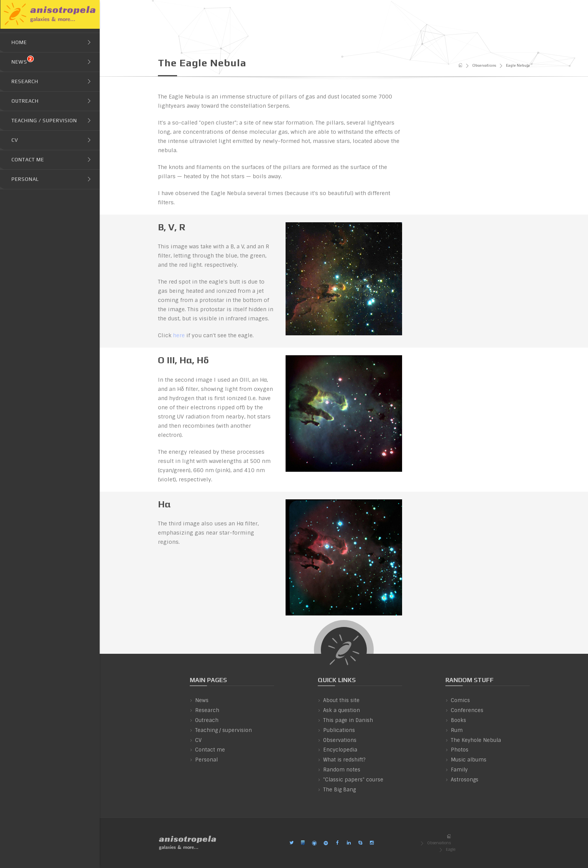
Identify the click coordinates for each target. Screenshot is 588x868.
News (202, 700)
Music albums (469, 760)
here (179, 335)
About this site (341, 700)
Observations (484, 65)
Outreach (207, 720)
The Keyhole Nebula (476, 740)
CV (198, 740)
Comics (460, 700)
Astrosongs (465, 780)
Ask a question (342, 710)
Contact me (210, 750)
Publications (339, 730)
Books (458, 720)
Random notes (342, 770)
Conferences (467, 710)
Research (207, 710)
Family (459, 770)
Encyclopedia (340, 750)
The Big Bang (339, 790)
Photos (460, 750)
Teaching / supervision (223, 730)
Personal (206, 760)
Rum (457, 730)
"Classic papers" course (353, 780)
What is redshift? (344, 760)
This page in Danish (348, 720)
